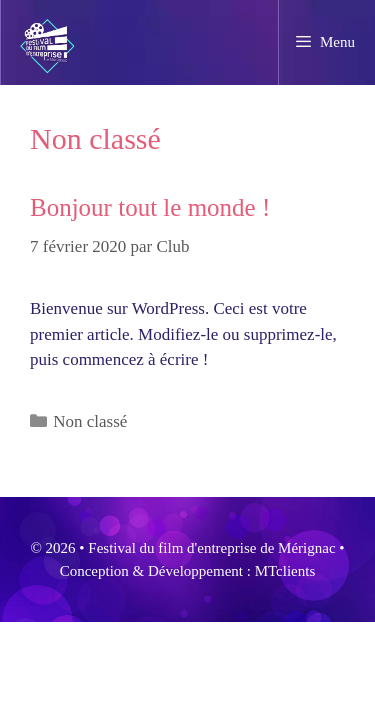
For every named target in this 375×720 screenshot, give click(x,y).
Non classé (90, 421)
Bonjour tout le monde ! (150, 207)
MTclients (285, 571)
